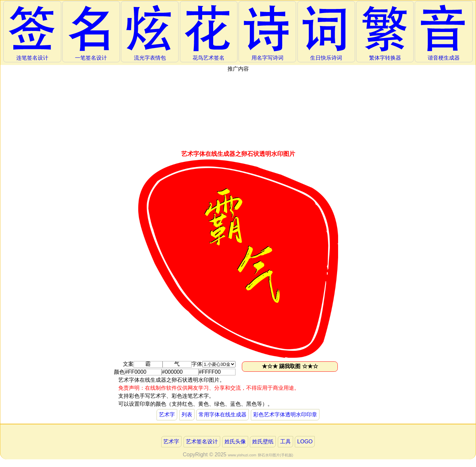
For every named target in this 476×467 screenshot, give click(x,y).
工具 (285, 442)
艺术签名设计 (202, 442)
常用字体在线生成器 (223, 415)
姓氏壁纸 (263, 442)
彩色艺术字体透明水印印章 (285, 415)
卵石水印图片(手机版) (275, 455)
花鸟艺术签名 (209, 32)
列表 (187, 415)
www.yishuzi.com (242, 455)
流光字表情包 (150, 32)
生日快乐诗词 (326, 32)
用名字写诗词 (267, 32)
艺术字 (167, 415)
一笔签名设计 (91, 32)
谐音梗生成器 (444, 32)
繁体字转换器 (385, 32)
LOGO (305, 442)
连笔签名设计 (32, 32)
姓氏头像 (235, 442)
